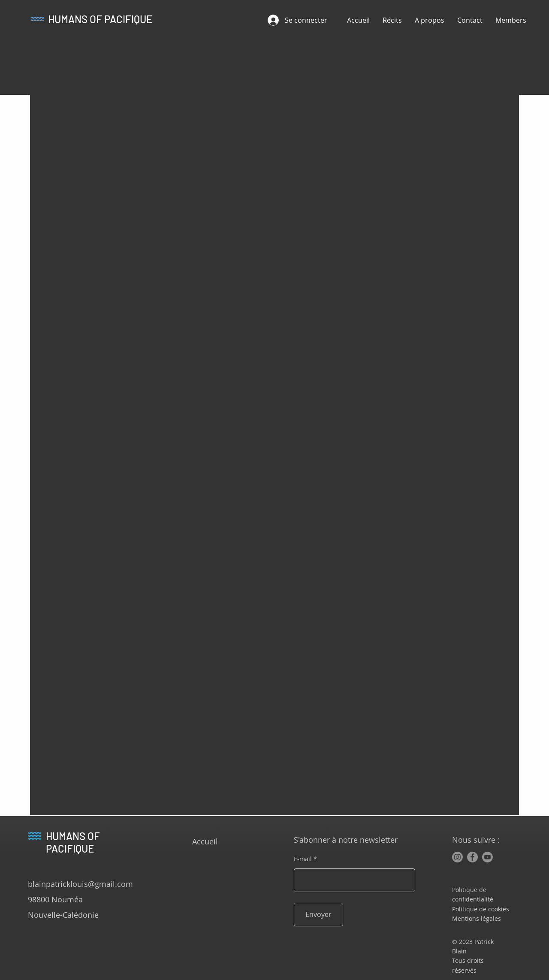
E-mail (303, 859)
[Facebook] (472, 857)
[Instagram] (457, 857)
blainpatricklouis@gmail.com (80, 884)
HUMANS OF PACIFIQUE (100, 19)
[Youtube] (487, 857)
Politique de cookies (481, 909)
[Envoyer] (318, 915)
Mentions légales (477, 918)
